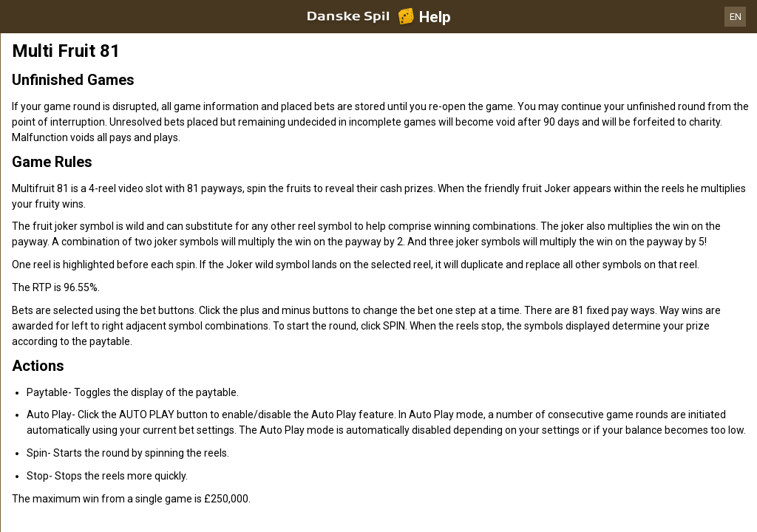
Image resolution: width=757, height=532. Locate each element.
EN (736, 17)
